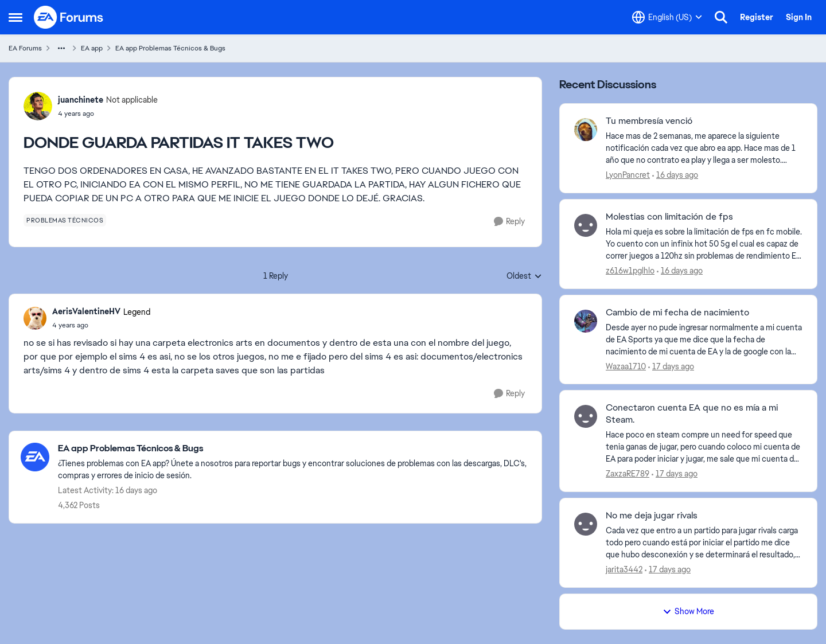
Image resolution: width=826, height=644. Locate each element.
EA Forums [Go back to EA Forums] (25, 48)
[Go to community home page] (69, 17)
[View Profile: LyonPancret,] (586, 130)
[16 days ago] (675, 175)
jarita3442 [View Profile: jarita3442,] (624, 569)
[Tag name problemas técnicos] (65, 220)
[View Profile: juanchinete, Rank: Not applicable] (38, 106)
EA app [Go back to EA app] (92, 48)
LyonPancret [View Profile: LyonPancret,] (628, 175)
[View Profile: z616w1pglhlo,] (586, 225)
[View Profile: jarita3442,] (586, 524)
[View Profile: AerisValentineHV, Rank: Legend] (35, 318)
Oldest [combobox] (524, 276)
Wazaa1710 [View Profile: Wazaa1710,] (626, 366)
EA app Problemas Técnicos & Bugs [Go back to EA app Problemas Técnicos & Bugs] (170, 48)
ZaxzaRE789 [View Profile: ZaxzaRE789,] (628, 474)
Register (757, 17)
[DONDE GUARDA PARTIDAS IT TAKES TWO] (101, 325)
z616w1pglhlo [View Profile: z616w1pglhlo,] (630, 271)
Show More (688, 611)
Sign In (799, 17)
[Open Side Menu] (15, 17)
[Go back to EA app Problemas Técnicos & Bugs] (294, 449)
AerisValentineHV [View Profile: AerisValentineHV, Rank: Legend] (86, 311)
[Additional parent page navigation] (61, 48)
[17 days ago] (671, 366)
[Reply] (509, 222)
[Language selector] (667, 17)
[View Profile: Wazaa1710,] (586, 321)
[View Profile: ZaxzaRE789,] (586, 416)
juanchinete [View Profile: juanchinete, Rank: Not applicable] (81, 100)
